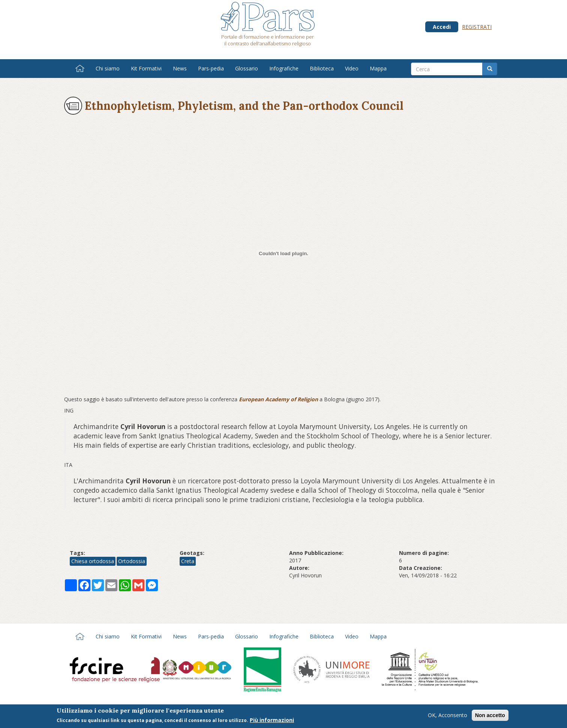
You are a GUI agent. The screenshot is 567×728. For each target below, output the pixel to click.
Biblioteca (322, 68)
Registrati (477, 27)
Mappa (378, 68)
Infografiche (284, 68)
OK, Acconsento (448, 715)
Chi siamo (108, 68)
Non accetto (490, 715)
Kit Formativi (146, 68)
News (180, 68)
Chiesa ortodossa (93, 561)
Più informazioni (272, 720)
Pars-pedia (211, 68)
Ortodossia (132, 561)
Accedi (442, 27)
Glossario (247, 68)
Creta (188, 561)
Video (352, 68)
